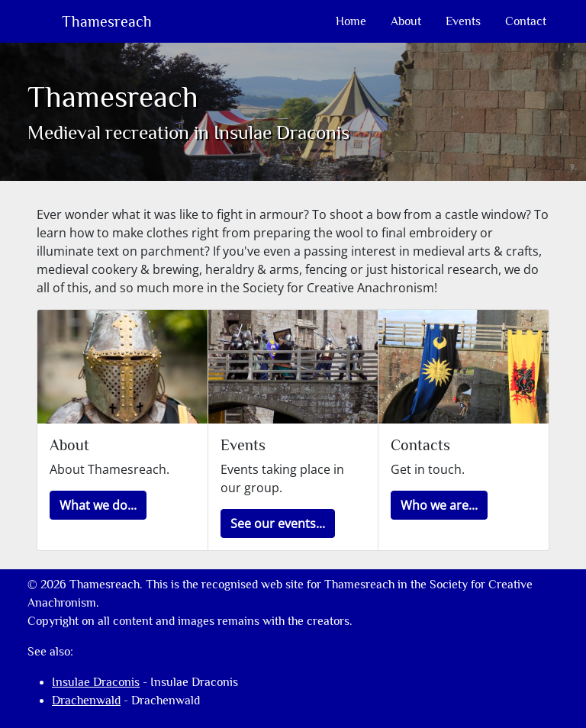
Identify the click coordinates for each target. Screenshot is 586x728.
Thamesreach (105, 21)
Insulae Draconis (96, 682)
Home (351, 21)
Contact (526, 21)
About (406, 21)
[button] (98, 505)
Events (463, 21)
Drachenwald (86, 701)
